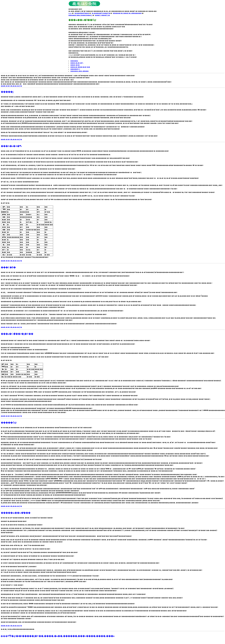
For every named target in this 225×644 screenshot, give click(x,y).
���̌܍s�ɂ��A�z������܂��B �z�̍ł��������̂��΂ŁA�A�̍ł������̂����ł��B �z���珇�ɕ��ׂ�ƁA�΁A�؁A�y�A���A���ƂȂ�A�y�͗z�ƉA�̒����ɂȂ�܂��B (68, 196)
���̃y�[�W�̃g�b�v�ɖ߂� (11, 86)
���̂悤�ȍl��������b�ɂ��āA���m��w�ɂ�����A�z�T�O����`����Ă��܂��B (38, 169)
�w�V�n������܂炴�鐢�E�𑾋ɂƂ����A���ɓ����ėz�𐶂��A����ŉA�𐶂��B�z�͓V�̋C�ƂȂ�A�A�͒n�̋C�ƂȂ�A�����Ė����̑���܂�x (56, 155)
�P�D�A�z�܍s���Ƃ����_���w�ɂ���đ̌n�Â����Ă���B (27, 518)
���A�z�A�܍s (77, 63)
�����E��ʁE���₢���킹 (80, 15)
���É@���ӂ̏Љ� (102, 15)
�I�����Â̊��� (82, 13)
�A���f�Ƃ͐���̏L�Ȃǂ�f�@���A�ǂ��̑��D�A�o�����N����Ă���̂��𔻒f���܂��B (37, 556)
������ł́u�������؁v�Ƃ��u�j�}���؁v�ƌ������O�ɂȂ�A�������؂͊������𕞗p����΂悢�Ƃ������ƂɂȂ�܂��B (50, 576)
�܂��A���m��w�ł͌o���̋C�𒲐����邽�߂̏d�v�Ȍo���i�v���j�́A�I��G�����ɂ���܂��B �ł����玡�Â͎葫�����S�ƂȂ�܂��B (51, 459)
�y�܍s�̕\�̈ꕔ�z (6, 360)
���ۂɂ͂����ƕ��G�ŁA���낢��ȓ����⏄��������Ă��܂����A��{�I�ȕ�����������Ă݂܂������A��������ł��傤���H (59, 324)
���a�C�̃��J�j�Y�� (80, 67)
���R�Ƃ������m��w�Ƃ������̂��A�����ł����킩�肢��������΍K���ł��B (39, 622)
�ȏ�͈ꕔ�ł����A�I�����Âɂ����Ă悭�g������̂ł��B (27, 232)
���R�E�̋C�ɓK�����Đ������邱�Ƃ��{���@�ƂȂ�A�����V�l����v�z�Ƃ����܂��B (41, 289)
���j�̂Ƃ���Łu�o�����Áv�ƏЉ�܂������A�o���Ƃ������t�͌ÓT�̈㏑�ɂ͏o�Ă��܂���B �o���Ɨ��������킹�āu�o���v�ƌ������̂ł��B (62, 311)
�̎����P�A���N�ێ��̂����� (127, 13)
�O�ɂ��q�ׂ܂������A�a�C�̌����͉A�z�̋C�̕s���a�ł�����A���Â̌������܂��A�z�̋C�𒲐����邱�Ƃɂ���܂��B (46, 428)
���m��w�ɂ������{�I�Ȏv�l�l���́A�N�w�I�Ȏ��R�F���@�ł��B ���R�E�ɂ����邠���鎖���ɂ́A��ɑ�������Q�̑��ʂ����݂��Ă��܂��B (65, 158)
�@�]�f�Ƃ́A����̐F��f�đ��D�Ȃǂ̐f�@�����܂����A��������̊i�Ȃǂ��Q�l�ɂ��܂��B (39, 552)
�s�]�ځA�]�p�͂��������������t (18, 629)
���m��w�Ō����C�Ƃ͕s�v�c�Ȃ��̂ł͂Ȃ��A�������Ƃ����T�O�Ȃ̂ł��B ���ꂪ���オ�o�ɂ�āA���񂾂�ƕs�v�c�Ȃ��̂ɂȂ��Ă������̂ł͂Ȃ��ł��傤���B (65, 276)
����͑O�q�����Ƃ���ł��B (14, 521)
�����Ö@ (75, 69)
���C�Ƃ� (75, 65)
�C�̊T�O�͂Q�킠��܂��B (11, 279)
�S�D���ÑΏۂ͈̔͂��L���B (12, 585)
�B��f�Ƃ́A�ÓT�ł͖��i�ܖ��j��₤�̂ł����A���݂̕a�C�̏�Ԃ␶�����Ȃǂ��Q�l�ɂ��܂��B (33, 559)
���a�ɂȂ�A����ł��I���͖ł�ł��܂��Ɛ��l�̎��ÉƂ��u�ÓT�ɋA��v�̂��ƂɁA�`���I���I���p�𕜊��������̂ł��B (44, 132)
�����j (74, 61)
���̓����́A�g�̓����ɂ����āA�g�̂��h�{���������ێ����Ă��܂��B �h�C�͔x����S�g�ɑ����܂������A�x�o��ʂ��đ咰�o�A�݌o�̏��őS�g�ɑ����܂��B (71, 302)
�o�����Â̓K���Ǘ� (101, 13)
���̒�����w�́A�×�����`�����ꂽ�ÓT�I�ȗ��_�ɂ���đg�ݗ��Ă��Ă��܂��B (36, 100)
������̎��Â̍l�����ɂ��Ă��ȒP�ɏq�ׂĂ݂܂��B (21, 463)
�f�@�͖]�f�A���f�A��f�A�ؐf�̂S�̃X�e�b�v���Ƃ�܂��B (26, 549)
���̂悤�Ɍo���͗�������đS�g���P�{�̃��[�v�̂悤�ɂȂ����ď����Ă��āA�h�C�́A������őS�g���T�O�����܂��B (54, 314)
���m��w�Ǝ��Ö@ (82, 20)
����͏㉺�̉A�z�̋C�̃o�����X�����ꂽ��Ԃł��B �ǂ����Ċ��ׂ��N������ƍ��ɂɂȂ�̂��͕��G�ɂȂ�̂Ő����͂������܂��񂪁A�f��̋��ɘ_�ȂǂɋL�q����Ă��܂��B (68, 392)
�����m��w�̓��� (79, 71)
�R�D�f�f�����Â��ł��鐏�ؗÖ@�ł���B (19, 567)
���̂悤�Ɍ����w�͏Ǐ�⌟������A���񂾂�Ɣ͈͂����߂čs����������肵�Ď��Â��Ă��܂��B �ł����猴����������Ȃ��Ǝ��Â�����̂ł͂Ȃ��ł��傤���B (66, 536)
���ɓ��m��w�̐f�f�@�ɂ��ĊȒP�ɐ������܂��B (23, 545)
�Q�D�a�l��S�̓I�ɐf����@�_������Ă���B (22, 525)
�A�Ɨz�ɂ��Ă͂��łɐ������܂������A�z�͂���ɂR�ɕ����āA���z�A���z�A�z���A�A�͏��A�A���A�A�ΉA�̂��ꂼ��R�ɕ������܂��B (64, 469)
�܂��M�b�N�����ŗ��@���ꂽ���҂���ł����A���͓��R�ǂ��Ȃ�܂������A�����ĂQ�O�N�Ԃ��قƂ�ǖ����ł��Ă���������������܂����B (68, 604)
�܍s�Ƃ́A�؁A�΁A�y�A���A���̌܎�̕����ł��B (20, 182)
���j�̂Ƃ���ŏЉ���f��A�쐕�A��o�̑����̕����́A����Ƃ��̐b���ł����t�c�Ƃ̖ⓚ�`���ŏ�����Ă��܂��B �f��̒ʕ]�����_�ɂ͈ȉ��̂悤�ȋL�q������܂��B (68, 344)
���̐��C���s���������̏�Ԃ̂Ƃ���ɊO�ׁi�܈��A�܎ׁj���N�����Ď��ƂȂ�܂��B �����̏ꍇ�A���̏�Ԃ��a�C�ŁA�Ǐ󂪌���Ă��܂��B (55, 357)
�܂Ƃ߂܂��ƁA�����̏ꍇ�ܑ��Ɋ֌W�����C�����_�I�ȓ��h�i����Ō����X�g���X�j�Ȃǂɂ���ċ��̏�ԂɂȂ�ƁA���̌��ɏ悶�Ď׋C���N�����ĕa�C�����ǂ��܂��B (69, 396)
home (70, 13)
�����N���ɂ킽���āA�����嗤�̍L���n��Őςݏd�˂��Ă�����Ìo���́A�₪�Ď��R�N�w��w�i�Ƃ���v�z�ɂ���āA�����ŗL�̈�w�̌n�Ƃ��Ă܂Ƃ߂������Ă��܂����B (72, 97)
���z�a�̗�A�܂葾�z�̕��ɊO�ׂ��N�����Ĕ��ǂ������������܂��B (32, 475)
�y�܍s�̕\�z (5, 203)
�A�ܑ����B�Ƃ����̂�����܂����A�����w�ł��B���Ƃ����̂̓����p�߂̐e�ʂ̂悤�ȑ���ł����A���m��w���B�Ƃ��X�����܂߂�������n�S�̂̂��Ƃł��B (69, 405)
